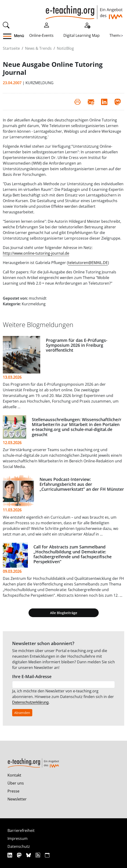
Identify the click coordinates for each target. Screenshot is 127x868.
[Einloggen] (47, 25)
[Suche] (6, 25)
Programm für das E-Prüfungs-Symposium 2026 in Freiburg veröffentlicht (77, 345)
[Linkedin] (10, 855)
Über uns (16, 783)
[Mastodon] (20, 855)
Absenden (22, 713)
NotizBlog (65, 48)
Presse (13, 791)
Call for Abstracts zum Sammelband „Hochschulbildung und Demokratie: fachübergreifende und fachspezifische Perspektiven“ (73, 554)
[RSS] (38, 855)
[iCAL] (47, 855)
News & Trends (38, 48)
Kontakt (14, 775)
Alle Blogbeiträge (64, 613)
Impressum (18, 838)
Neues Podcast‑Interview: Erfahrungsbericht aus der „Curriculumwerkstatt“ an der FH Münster (82, 484)
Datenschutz (19, 846)
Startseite (11, 48)
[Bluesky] (29, 855)
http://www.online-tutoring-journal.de (36, 253)
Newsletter (17, 799)
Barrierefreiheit (21, 830)
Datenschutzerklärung (30, 702)
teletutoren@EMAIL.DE (88, 263)
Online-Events (41, 35)
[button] (9, 36)
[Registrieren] (87, 25)
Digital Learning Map (82, 35)
